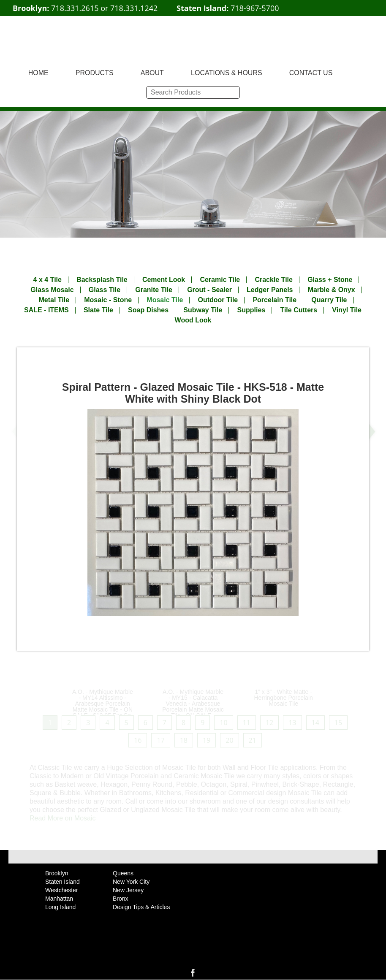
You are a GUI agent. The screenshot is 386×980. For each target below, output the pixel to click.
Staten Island (63, 882)
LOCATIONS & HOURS (227, 73)
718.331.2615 (75, 8)
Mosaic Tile (165, 300)
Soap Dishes (148, 310)
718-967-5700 (255, 8)
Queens (123, 873)
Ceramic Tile (220, 280)
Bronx (121, 899)
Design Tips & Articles (141, 907)
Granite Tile (154, 290)
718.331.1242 (134, 8)
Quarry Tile (329, 300)
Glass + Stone (330, 280)
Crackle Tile (274, 280)
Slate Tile (98, 310)
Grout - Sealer (209, 290)
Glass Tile (105, 290)
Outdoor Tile (218, 300)
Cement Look (164, 280)
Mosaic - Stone (108, 300)
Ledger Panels (270, 290)
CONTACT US (311, 73)
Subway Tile (203, 310)
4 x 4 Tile (48, 280)
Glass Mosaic (52, 290)
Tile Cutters (299, 310)
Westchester (62, 890)
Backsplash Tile (102, 280)
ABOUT (152, 73)
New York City (131, 882)
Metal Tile (54, 300)
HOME (38, 73)
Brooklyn (57, 873)
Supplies (251, 310)
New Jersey (128, 890)
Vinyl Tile (347, 310)
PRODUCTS (95, 73)
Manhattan (59, 899)
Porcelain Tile (275, 300)
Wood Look (193, 320)
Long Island (60, 907)
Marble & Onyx (332, 290)
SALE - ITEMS (46, 310)
